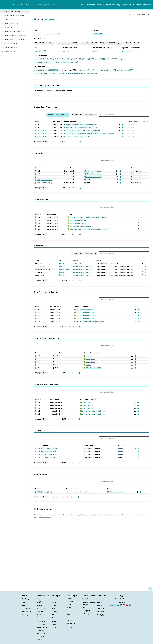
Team (24, 602)
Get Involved (101, 599)
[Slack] (115, 605)
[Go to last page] (73, 142)
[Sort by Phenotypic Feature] (80, 121)
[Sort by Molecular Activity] (89, 306)
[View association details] (122, 125)
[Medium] (118, 605)
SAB (23, 605)
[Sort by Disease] (115, 489)
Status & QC (41, 612)
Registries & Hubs (134, 5)
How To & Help (42, 615)
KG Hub (84, 607)
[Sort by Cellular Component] (101, 353)
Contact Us (26, 608)
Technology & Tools (119, 5)
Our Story (25, 599)
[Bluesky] (130, 605)
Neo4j (40, 605)
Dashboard (41, 634)
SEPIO (54, 624)
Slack (99, 602)
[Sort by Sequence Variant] (50, 445)
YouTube (101, 612)
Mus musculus (98, 34)
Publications (26, 612)
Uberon (54, 602)
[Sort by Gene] (40, 121)
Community (146, 5)
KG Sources (41, 631)
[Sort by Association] (61, 121)
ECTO (54, 627)
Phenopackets (72, 627)
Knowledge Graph (94, 5)
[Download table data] (80, 142)
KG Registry (86, 611)
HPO (53, 608)
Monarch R (42, 608)
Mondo (54, 599)
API (39, 602)
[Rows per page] (45, 142)
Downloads (41, 599)
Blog (99, 605)
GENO (54, 621)
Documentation (43, 618)
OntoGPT (70, 621)
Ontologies (106, 5)
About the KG (42, 627)
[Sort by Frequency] (138, 121)
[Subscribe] (112, 605)
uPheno (54, 605)
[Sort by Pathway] (76, 214)
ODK (68, 617)
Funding (25, 615)
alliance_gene (127, 51)
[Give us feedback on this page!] (150, 589)
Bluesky (100, 615)
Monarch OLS (86, 599)
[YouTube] (127, 605)
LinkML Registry (87, 614)
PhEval (69, 605)
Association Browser (41, 638)
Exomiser (70, 602)
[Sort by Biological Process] (95, 399)
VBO (53, 618)
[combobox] (56, 5)
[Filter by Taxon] (84, 115)
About (84, 5)
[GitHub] (121, 605)
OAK (68, 614)
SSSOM (69, 611)
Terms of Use (42, 621)
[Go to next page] (69, 142)
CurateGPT (71, 624)
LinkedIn (100, 608)
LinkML (69, 608)
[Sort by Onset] (147, 121)
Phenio (54, 612)
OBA (53, 615)
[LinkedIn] (124, 605)
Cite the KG (41, 624)
